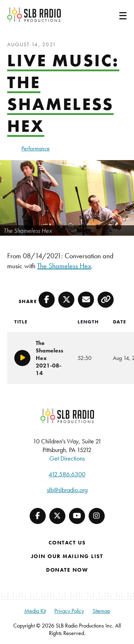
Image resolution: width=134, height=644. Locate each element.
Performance (36, 148)
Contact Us (67, 543)
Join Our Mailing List (67, 556)
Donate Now (67, 570)
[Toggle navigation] (114, 15)
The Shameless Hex (64, 266)
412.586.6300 (67, 474)
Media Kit (35, 611)
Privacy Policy (69, 611)
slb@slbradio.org (67, 490)
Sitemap (101, 611)
